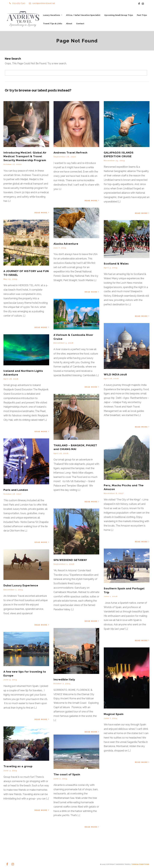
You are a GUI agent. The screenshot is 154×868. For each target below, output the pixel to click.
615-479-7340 (17, 3)
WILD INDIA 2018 (115, 374)
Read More (42, 213)
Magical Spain (114, 714)
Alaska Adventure (66, 244)
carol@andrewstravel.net (42, 3)
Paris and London (16, 490)
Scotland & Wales (116, 264)
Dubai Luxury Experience (21, 586)
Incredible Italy (64, 679)
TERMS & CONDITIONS (140, 864)
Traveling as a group (18, 766)
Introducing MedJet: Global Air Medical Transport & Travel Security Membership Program (25, 156)
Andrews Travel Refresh (70, 153)
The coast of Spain (67, 775)
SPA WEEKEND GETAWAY (70, 560)
